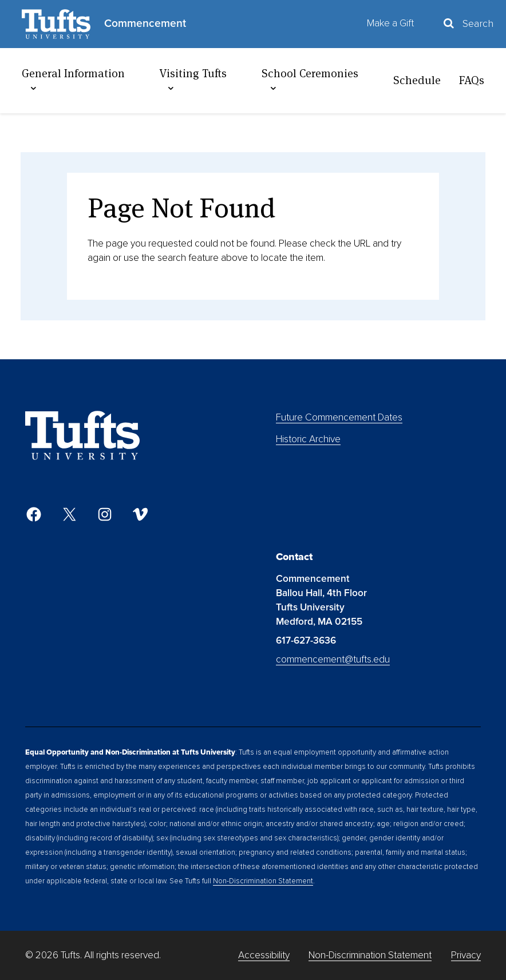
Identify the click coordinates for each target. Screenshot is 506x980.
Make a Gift (390, 23)
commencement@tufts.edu (333, 659)
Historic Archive (308, 439)
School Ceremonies (310, 80)
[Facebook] (34, 514)
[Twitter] (69, 514)
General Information (73, 80)
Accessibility (264, 955)
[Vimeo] (140, 514)
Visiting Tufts (193, 80)
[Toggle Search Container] (467, 24)
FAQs (472, 80)
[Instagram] (105, 514)
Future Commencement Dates (339, 417)
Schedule (417, 80)
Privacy (466, 955)
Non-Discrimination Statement (263, 881)
